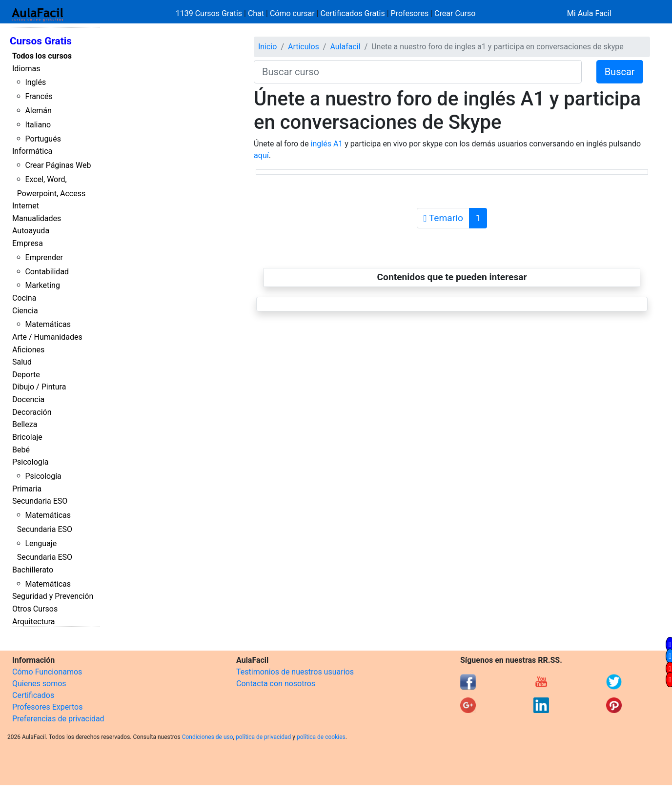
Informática (32, 151)
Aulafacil (345, 47)
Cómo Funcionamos (47, 672)
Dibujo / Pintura (39, 387)
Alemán (38, 111)
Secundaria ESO (40, 501)
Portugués (43, 139)
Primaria (27, 489)
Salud (22, 362)
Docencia (28, 399)
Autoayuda (31, 231)
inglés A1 (327, 144)
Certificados (33, 695)
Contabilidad (47, 272)
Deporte (26, 375)
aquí (261, 155)
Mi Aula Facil (589, 13)
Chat (256, 13)
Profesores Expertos (47, 707)
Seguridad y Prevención (53, 596)
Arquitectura (33, 622)
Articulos (304, 47)
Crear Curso (455, 13)
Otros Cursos (35, 609)
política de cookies (321, 737)
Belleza (25, 424)
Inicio (267, 47)
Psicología (30, 462)
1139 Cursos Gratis (210, 13)
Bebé (21, 450)
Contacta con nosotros (276, 684)
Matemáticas (48, 324)
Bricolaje (27, 437)
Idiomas (26, 69)
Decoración (32, 412)
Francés (39, 96)
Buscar (620, 72)
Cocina (24, 298)
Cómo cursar (292, 13)
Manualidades (37, 218)
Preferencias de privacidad (58, 719)
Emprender (44, 257)
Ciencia (25, 311)
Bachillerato (33, 570)
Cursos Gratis (41, 41)
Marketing (42, 285)
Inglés (35, 82)
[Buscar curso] (418, 72)
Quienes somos (39, 684)
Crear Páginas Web (58, 165)
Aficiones (28, 350)
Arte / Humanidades (47, 337)
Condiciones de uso (208, 737)
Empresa (28, 243)
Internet (26, 206)
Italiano (38, 125)
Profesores (410, 13)
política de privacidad (263, 737)
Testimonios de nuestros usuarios (295, 672)
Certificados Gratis (352, 13)
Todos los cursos (42, 56)
